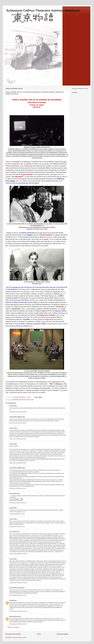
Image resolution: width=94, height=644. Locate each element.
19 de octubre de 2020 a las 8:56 (18, 595)
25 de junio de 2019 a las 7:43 (17, 527)
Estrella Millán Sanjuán (16, 588)
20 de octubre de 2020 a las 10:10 (18, 611)
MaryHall (12, 600)
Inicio (39, 634)
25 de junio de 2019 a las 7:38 (17, 514)
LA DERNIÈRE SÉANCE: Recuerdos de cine (22, 400)
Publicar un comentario (14, 627)
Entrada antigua (62, 634)
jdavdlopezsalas (14, 616)
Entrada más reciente (13, 634)
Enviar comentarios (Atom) (19, 637)
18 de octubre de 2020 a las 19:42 (18, 583)
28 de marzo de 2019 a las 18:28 (18, 412)
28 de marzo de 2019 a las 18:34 (18, 423)
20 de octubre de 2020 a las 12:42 (18, 624)
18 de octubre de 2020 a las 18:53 (18, 554)
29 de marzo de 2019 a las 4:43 (17, 439)
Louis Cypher (13, 532)
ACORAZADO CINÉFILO (16, 417)
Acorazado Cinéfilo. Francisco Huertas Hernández (43, 10)
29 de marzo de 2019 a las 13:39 (18, 463)
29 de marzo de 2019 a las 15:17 (18, 503)
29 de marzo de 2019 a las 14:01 (18, 488)
